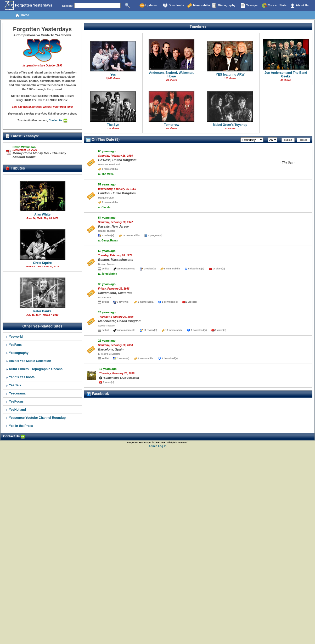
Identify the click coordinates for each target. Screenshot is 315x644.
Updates (148, 5)
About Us (299, 5)
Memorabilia (198, 5)
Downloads (173, 5)
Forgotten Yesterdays (28, 5)
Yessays (249, 5)
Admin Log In (157, 446)
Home (22, 15)
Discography (224, 5)
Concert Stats (274, 5)
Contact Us (58, 120)
